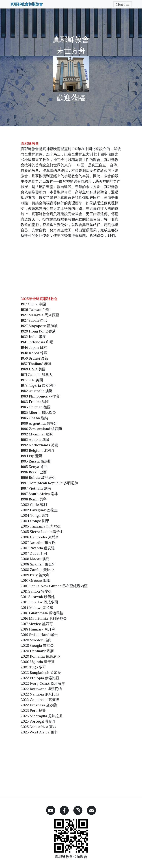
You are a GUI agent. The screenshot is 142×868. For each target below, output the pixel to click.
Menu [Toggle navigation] (123, 4)
